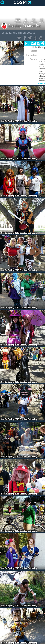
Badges (26, 21)
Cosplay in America (25, 26)
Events (42, 21)
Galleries (34, 21)
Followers (18, 21)
